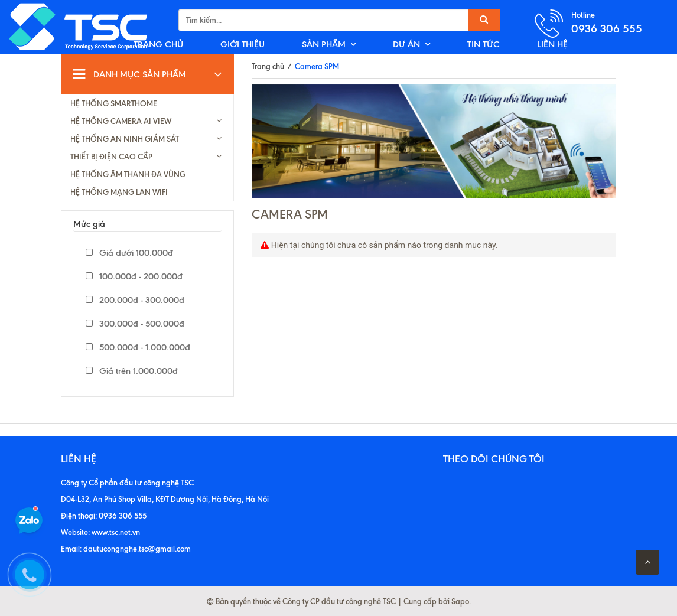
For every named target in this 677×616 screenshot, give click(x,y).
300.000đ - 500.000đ (135, 324)
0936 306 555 (607, 29)
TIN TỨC (484, 44)
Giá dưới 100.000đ (129, 253)
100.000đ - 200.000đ (134, 276)
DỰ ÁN (406, 44)
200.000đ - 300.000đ (135, 300)
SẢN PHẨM (324, 44)
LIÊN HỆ (552, 44)
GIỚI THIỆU (243, 44)
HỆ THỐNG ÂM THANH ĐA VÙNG (128, 174)
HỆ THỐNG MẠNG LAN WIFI (119, 192)
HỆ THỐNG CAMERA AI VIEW (121, 121)
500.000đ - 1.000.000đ (138, 347)
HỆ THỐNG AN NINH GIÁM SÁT (125, 139)
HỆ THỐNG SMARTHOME (114, 103)
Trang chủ (268, 66)
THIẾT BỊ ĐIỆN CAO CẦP (111, 157)
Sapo (460, 601)
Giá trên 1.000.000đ (132, 371)
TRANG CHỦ (158, 44)
